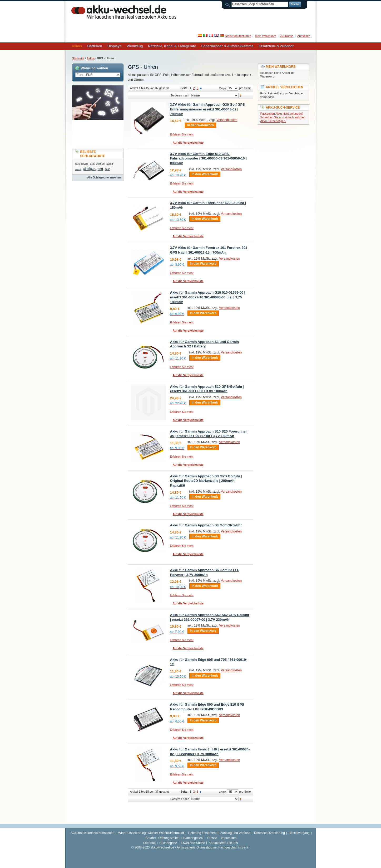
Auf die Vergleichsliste (188, 143)
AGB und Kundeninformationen (92, 833)
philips (89, 168)
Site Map (149, 843)
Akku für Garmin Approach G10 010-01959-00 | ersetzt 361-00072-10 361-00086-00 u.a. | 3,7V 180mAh (208, 297)
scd (100, 169)
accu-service (82, 164)
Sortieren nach (180, 95)
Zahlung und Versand (235, 833)
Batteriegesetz (193, 838)
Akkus (91, 58)
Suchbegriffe (168, 843)
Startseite (78, 58)
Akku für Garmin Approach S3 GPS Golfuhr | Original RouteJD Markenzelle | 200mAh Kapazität (206, 481)
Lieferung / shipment (202, 833)
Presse (212, 838)
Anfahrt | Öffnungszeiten (163, 838)
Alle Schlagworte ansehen (104, 177)
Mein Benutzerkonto (238, 36)
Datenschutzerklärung (269, 833)
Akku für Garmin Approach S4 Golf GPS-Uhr (206, 525)
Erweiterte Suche (193, 843)
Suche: (228, 4)
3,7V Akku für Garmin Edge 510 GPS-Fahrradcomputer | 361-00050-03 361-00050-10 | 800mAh (208, 158)
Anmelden (304, 36)
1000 (107, 169)
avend (110, 164)
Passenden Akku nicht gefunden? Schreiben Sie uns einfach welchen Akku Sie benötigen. (283, 117)
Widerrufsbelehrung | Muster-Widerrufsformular (151, 833)
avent (78, 169)
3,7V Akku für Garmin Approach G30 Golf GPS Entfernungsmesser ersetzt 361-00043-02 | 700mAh (207, 109)
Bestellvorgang (299, 833)
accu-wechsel (97, 164)
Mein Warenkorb (266, 36)
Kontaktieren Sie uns (223, 843)
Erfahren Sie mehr (182, 134)
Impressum (229, 838)
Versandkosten (227, 120)
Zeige (223, 88)
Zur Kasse (287, 36)
